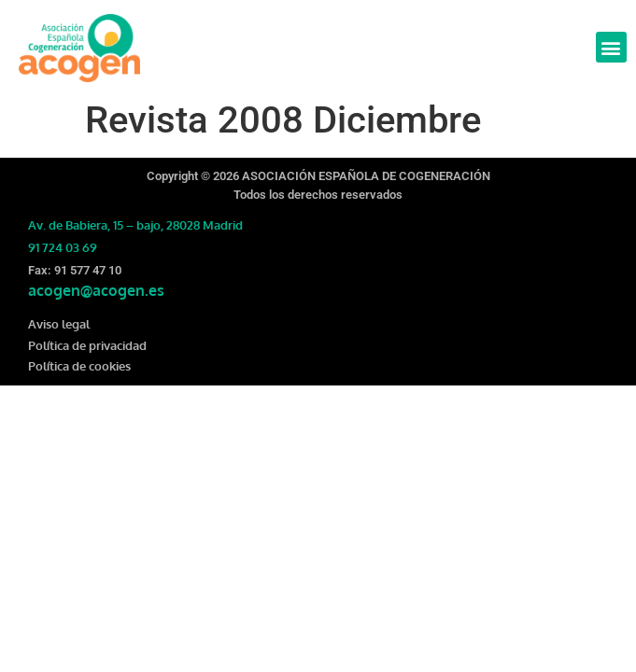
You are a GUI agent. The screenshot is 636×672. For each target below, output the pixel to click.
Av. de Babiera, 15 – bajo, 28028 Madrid (135, 225)
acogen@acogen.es (96, 290)
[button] (611, 47)
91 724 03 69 (63, 247)
